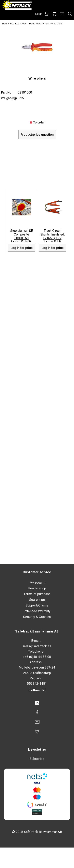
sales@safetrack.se (37, 646)
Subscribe (37, 759)
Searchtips (37, 600)
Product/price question (37, 135)
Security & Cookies (37, 617)
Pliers (46, 24)
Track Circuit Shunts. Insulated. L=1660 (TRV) (53, 234)
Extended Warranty (37, 611)
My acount (37, 583)
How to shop (37, 588)
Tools (24, 24)
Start (4, 24)
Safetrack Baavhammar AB (37, 631)
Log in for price (22, 248)
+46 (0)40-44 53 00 (37, 657)
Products (14, 24)
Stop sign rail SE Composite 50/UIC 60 (22, 234)
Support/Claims (37, 605)
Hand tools (35, 24)
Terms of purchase (37, 594)
